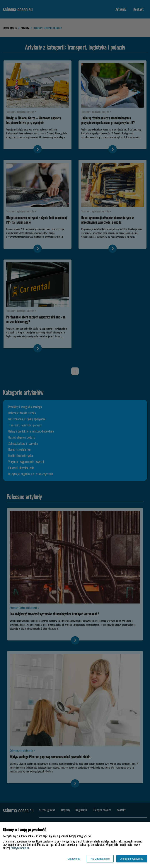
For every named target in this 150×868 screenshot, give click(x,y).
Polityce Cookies (20, 848)
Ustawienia (74, 859)
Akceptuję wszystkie (132, 859)
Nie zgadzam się (100, 859)
